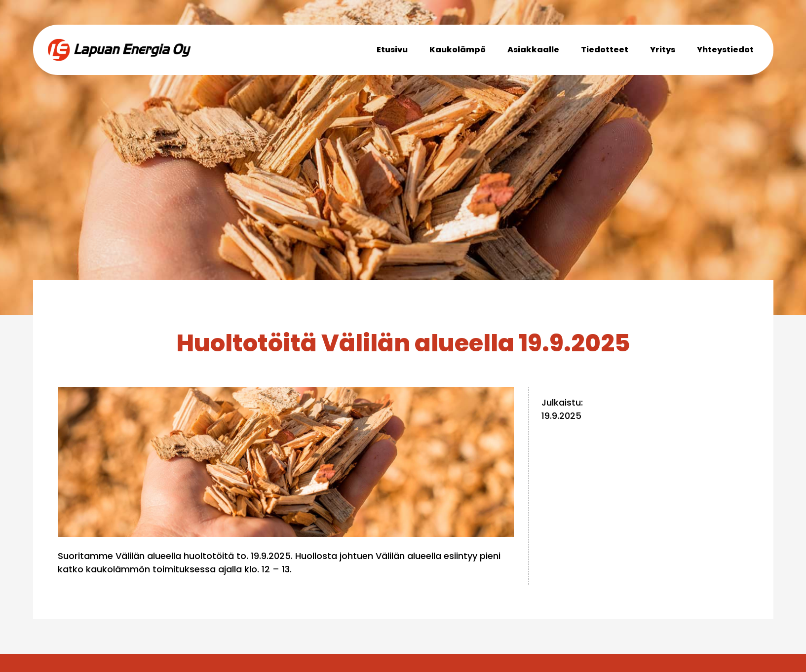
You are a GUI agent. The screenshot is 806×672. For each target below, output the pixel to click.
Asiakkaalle (533, 50)
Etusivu (392, 50)
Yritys (663, 50)
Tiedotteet (605, 50)
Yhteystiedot (725, 50)
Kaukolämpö (458, 50)
